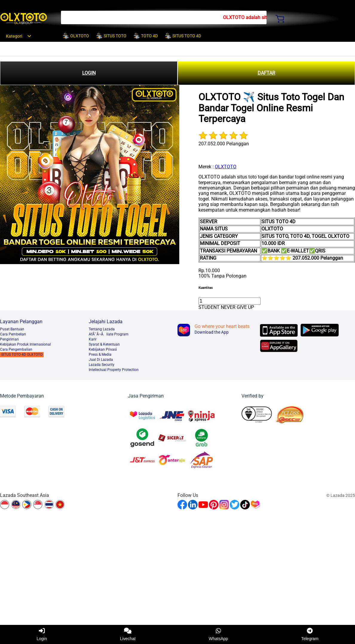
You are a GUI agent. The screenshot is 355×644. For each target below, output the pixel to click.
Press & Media (100, 355)
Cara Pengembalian (16, 349)
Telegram (310, 634)
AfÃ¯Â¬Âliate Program (109, 334)
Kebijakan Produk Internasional (25, 344)
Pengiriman (9, 339)
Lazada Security (102, 365)
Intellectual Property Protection (114, 370)
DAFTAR (266, 73)
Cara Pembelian (13, 334)
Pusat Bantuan (12, 329)
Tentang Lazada (102, 329)
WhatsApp (219, 634)
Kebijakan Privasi (103, 349)
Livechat (128, 634)
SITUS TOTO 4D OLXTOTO (22, 355)
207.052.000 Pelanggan (224, 144)
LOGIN (89, 73)
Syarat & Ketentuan (104, 344)
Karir (93, 339)
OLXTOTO (226, 167)
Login (42, 634)
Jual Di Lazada (101, 360)
